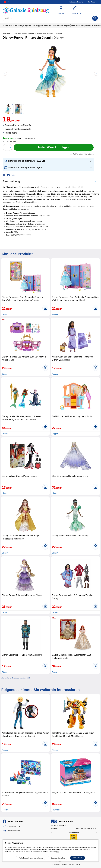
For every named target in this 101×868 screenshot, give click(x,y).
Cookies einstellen (58, 858)
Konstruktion (8, 25)
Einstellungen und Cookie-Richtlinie (67, 864)
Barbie (55, 672)
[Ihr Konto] (61, 10)
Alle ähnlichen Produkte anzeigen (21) (16, 678)
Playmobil (56, 810)
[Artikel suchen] (51, 18)
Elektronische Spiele (80, 25)
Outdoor (48, 25)
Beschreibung (11, 181)
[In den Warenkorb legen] (54, 147)
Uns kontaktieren (14, 830)
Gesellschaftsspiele (62, 25)
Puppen (55, 314)
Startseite (7, 33)
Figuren (55, 750)
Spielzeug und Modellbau (23, 33)
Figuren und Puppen (34, 25)
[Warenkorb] (76, 10)
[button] (48, 161)
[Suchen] (95, 18)
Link (58, 852)
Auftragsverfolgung (76, 2)
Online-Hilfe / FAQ (14, 826)
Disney (59, 33)
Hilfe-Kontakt (92, 2)
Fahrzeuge (19, 25)
